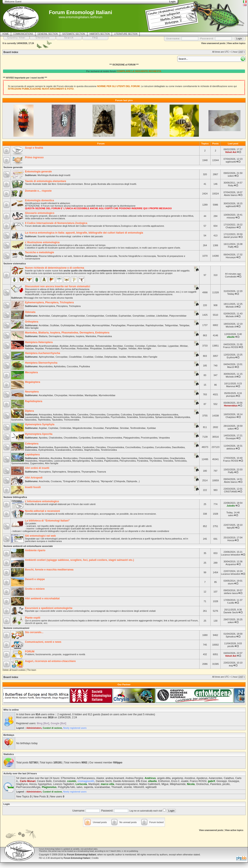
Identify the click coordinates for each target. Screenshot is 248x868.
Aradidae (89, 346)
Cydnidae (151, 346)
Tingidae (122, 348)
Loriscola (81, 784)
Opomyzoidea (102, 417)
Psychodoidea (118, 417)
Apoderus (202, 778)
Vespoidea (164, 438)
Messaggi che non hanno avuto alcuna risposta (48, 298)
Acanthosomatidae (49, 346)
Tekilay (231, 294)
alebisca (231, 449)
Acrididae (44, 325)
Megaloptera (33, 382)
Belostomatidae (104, 346)
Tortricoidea (180, 461)
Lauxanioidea (32, 417)
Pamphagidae (118, 325)
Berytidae (118, 346)
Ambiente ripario (35, 550)
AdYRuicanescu (86, 778)
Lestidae (150, 316)
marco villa (108, 784)
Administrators (34, 728)
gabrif (211, 781)
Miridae (184, 346)
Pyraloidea (142, 461)
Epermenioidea (129, 458)
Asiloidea (58, 415)
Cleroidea (101, 447)
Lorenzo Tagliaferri (64, 784)
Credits (95, 858)
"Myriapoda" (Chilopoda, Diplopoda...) (120, 481)
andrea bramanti (115, 778)
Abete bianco (231, 195)
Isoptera (80, 336)
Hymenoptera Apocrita (39, 434)
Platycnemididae (178, 316)
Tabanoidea (30, 420)
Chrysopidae (61, 395)
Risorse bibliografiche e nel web (55, 256)
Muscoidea (46, 417)
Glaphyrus (22, 784)
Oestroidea (88, 417)
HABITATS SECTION (100, 34)
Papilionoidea (111, 461)
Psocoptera (45, 472)
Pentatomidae (52, 348)
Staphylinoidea (92, 450)
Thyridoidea (155, 461)
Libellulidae (162, 316)
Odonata (30, 312)
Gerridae (162, 346)
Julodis (231, 506)
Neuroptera (32, 392)
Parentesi (216, 784)
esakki (185, 781)
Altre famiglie (32, 328)
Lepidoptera (32, 455)
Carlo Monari (28, 781)
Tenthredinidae (138, 428)
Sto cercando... (34, 632)
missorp (231, 218)
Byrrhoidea (75, 447)
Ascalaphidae (46, 395)
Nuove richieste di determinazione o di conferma (55, 268)
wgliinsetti (231, 162)
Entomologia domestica (39, 200)
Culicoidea (126, 415)
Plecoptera (62, 306)
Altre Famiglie (150, 357)
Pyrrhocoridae (68, 348)
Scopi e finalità (34, 148)
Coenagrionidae (77, 316)
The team (32, 670)
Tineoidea (168, 461)
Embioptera (68, 336)
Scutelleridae (110, 348)
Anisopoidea (45, 415)
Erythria (231, 357)
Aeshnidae (44, 316)
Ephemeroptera (47, 306)
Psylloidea (85, 366)
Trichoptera (75, 306)
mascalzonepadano (127, 784)
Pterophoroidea (128, 461)
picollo (231, 646)
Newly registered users (75, 728)
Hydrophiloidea (46, 450)
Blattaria (43, 336)
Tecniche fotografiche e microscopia (137, 256)
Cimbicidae (65, 428)
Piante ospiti (33, 618)
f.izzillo (231, 603)
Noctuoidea (97, 461)
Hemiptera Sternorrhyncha (41, 363)
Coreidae (129, 346)
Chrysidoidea (70, 438)
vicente (128, 787)
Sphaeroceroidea (164, 417)
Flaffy (231, 247)
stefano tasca (231, 593)
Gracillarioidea (177, 458)
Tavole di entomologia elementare (46, 181)
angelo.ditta (164, 778)
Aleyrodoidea (46, 366)
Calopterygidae (59, 316)
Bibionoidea (70, 415)
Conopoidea (113, 415)
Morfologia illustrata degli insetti (54, 175)
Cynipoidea (84, 438)
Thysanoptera (88, 472)
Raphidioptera (34, 401)
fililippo (118, 763)
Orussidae (98, 428)
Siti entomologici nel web (40, 536)
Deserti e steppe (35, 579)
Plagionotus (49, 787)
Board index (11, 52)
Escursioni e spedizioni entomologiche (49, 608)
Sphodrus (231, 637)
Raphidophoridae (154, 325)
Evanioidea (98, 438)
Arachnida (44, 481)
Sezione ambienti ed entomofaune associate (28, 546)
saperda (88, 787)
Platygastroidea (132, 438)
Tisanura (101, 472)
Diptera (29, 411)
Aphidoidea (60, 366)
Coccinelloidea (133, 447)
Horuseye (231, 257)
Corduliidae (112, 316)
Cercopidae (62, 357)
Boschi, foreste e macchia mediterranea (49, 570)
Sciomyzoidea (147, 417)
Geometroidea (161, 458)
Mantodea (91, 336)
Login (7, 804)
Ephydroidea (153, 415)
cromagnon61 (86, 781)
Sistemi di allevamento (85, 256)
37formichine (68, 778)
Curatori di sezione (52, 728)
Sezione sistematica (15, 264)
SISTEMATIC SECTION (74, 34)
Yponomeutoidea (20, 463)
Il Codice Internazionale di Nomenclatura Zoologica (56, 223)
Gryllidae (55, 325)
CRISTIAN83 (231, 492)
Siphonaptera (59, 472)
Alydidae (64, 346)
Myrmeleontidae (107, 395)
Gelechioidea (145, 458)
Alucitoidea (56, 458)
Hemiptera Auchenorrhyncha (43, 353)
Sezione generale (13, 167)
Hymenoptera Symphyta (40, 424)
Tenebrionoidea (109, 450)
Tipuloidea (57, 420)
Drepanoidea (113, 458)
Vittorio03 (139, 787)
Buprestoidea (61, 447)
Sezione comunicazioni (16, 628)
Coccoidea (72, 366)
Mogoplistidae (84, 325)
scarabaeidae (102, 787)
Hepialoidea (31, 461)
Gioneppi (222, 781)
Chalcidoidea (56, 438)
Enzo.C (175, 781)
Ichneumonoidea (113, 438)
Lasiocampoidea (62, 461)
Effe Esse (141, 781)
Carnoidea (83, 415)
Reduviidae (83, 348)
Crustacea (56, 481)
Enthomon (164, 781)
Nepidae (39, 348)
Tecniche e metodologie (40, 252)
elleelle (231, 337)
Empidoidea (139, 415)
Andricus (150, 778)
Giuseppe (231, 438)
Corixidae (140, 346)
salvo (231, 515)
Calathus (229, 778)
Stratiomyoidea (182, 417)
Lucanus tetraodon (231, 555)
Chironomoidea (98, 415)
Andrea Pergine (134, 778)
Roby (231, 185)
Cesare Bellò (44, 781)
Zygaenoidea (37, 463)
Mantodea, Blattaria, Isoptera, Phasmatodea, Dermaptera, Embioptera (67, 333)
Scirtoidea (77, 450)
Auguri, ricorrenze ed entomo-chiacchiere (50, 661)
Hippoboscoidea (170, 415)
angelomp (177, 778)
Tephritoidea (44, 420)
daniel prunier (231, 237)
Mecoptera (31, 372)
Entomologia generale (38, 172)
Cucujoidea (148, 447)
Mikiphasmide (178, 784)
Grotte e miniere (35, 589)
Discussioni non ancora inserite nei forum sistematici (58, 286)
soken (231, 176)
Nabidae (29, 348)
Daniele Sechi (231, 612)
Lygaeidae (173, 346)
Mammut (231, 386)
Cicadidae (88, 357)
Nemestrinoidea (61, 417)
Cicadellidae (75, 357)
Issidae (123, 357)
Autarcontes (216, 778)
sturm (231, 584)
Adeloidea (44, 458)
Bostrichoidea (46, 447)
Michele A (231, 307)
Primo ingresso (34, 157)
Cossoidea (100, 458)
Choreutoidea (86, 458)
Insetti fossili (33, 487)
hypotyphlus (45, 784)
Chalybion (231, 227)
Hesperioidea (46, 461)
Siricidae (124, 428)
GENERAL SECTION (48, 34)
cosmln (72, 781)
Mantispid (94, 784)
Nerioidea (76, 417)
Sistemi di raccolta (108, 256)
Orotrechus (202, 784)
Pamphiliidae (112, 428)
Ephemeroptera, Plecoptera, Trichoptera (49, 302)
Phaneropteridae (136, 325)
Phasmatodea (105, 336)
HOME (6, 34)
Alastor (100, 778)
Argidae (43, 428)
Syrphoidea (17, 420)
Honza (231, 540)
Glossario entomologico (40, 213)
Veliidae (132, 348)
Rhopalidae (96, 348)
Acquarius (231, 564)
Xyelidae (151, 428)
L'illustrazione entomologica (42, 242)
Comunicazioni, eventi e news (43, 642)
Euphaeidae (125, 316)
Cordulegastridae (95, 316)
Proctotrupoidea (149, 438)
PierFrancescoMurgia (28, 787)
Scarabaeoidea (63, 450)
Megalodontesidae (82, 428)
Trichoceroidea (72, 420)
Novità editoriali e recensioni (42, 511)
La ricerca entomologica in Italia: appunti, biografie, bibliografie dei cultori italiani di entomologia (84, 233)
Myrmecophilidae (101, 325)
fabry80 (231, 528)
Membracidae (135, 357)
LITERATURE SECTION (126, 34)
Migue (165, 784)
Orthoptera (32, 322)
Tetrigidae (184, 325)
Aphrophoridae (47, 357)
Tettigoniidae (171, 325)
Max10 (231, 367)
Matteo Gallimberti (150, 784)
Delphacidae (111, 357)
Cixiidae (99, 357)
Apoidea (43, 438)
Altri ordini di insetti (37, 468)
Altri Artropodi (34, 478)
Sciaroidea (132, 417)
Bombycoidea (70, 458)
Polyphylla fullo (66, 787)
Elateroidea (31, 450)
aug (231, 665)
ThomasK (117, 787)
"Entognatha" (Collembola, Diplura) (81, 481)
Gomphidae (139, 316)
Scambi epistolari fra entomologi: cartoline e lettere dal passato (70, 236)
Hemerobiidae (76, 395)
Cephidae (53, 428)
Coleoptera (32, 444)
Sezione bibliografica (15, 497)
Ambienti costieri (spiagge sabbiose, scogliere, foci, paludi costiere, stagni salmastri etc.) (79, 560)
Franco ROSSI (231, 347)
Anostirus (190, 778)
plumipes (231, 396)
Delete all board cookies (14, 670)
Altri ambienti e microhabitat (42, 598)
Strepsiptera (74, 472)
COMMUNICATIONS (23, 34)
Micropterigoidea (81, 461)
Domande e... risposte (38, 191)
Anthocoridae (77, 346)
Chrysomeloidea (115, 447)
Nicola (191, 784)
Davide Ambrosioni (124, 781)
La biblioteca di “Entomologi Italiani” (47, 521)
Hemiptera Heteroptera (39, 342)
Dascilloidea (178, 447)
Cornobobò (231, 277)
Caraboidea (88, 447)
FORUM (30, 652)
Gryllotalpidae (68, 325)
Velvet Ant (231, 152)
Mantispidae (91, 395)
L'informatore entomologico (42, 501)
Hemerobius (231, 406)
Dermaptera (55, 336)
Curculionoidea (163, 447)
